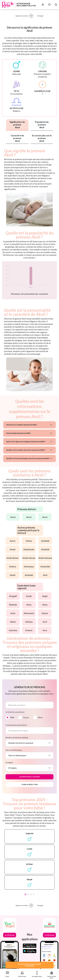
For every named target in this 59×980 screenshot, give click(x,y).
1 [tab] (26, 894)
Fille (12, 717)
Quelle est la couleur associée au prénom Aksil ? (26, 450)
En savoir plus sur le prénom (42, 138)
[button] (7, 974)
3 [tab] (31, 894)
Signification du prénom (17, 125)
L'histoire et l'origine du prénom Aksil (21, 425)
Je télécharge (10, 935)
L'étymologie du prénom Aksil (18, 433)
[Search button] (56, 5)
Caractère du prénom (17, 138)
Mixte (40, 717)
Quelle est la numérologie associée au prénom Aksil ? (28, 458)
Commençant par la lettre (16, 725)
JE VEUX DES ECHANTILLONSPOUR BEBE (30, 965)
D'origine (9, 762)
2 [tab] (28, 894)
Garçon (26, 717)
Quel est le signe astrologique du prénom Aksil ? (26, 442)
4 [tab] (34, 894)
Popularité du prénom (42, 125)
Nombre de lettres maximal (17, 737)
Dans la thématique (14, 750)
